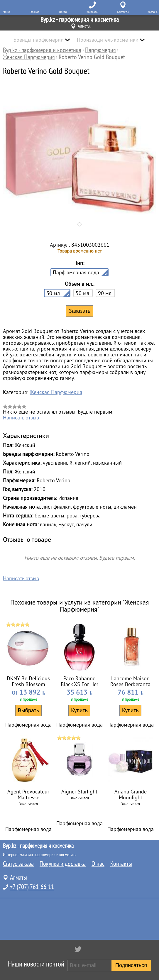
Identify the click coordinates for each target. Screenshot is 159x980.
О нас (98, 864)
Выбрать (29, 710)
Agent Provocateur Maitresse (28, 795)
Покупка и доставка (63, 864)
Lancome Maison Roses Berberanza (130, 681)
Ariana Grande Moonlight (131, 795)
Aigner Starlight (79, 792)
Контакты (121, 864)
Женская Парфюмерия (56, 392)
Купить (79, 710)
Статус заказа (18, 864)
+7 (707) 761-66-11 (32, 887)
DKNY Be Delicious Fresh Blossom (28, 681)
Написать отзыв (21, 418)
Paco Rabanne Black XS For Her (79, 681)
